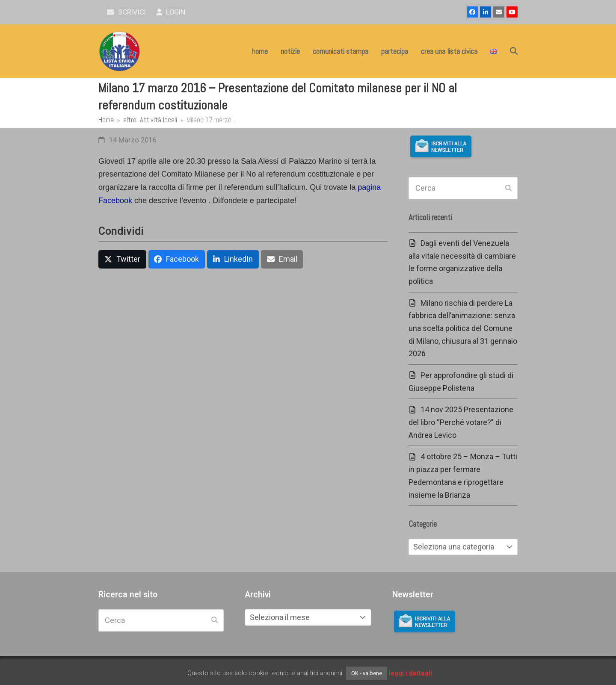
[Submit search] (508, 188)
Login (171, 12)
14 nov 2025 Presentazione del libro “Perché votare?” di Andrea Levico (461, 422)
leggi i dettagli (410, 673)
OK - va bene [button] (367, 673)
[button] (514, 51)
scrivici (126, 12)
